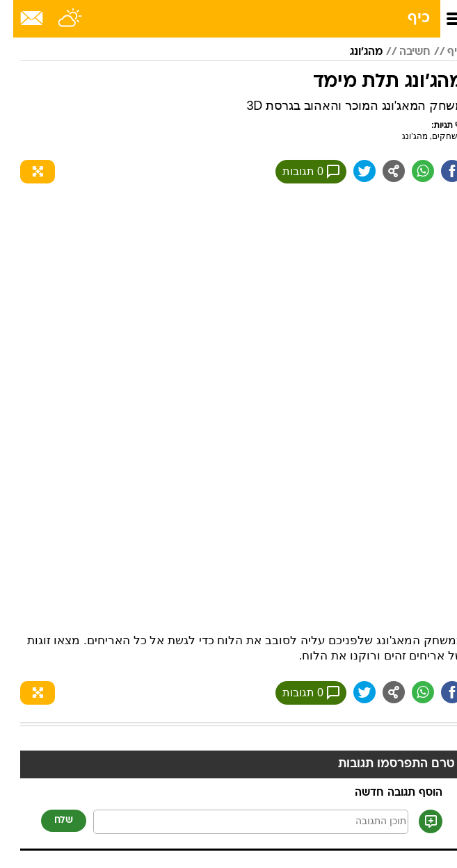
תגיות (435, 125)
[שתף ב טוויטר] (351, 171)
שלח (50, 820)
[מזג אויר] (57, 19)
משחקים (434, 136)
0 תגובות (298, 172)
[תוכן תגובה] (238, 822)
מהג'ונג (353, 52)
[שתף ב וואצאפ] (410, 171)
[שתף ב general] (380, 171)
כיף (406, 18)
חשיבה (402, 52)
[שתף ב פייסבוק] (439, 171)
